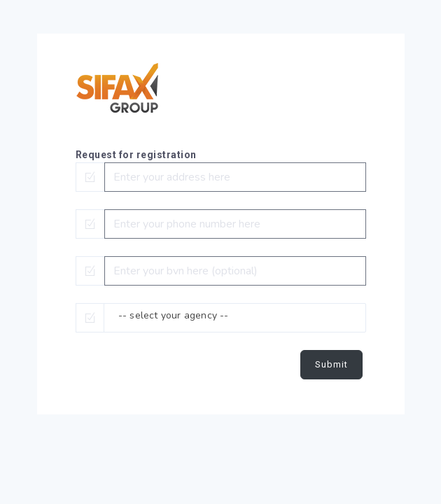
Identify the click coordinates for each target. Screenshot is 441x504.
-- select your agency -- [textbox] (174, 315)
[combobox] (235, 318)
